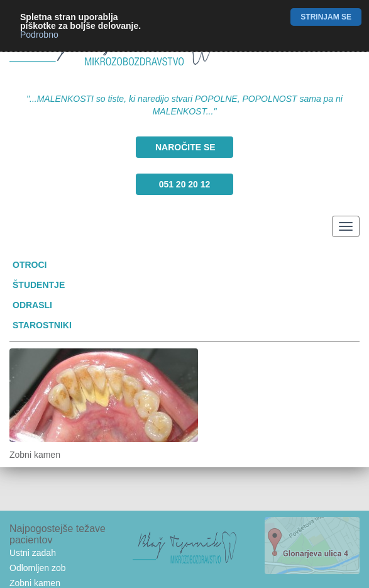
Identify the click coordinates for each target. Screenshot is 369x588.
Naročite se (185, 147)
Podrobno (39, 35)
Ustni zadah (33, 553)
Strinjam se (326, 17)
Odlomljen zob (38, 568)
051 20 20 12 (185, 184)
